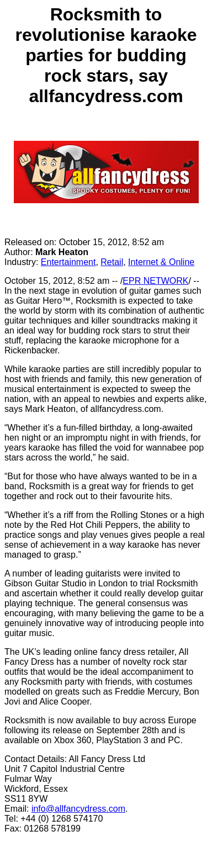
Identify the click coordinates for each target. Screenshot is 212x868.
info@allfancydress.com (78, 809)
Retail (112, 262)
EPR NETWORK (155, 281)
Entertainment (68, 262)
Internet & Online (161, 262)
